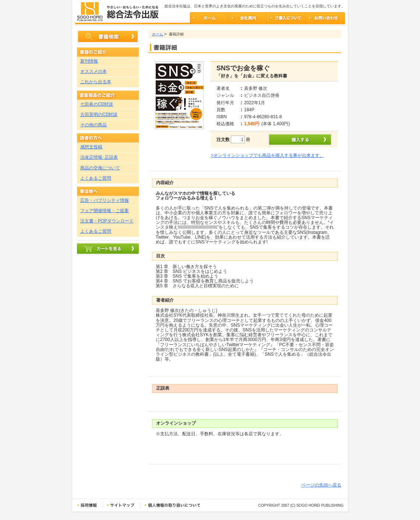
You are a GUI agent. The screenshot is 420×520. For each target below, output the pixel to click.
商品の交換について (100, 168)
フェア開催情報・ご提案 (105, 211)
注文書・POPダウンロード (107, 221)
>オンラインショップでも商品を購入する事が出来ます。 (267, 155)
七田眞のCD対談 (97, 104)
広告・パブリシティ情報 (105, 200)
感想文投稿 (91, 147)
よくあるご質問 (96, 178)
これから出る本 (96, 82)
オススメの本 (93, 71)
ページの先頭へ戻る (321, 485)
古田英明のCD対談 (99, 115)
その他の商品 (93, 125)
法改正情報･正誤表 (99, 157)
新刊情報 (89, 61)
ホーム (158, 34)
